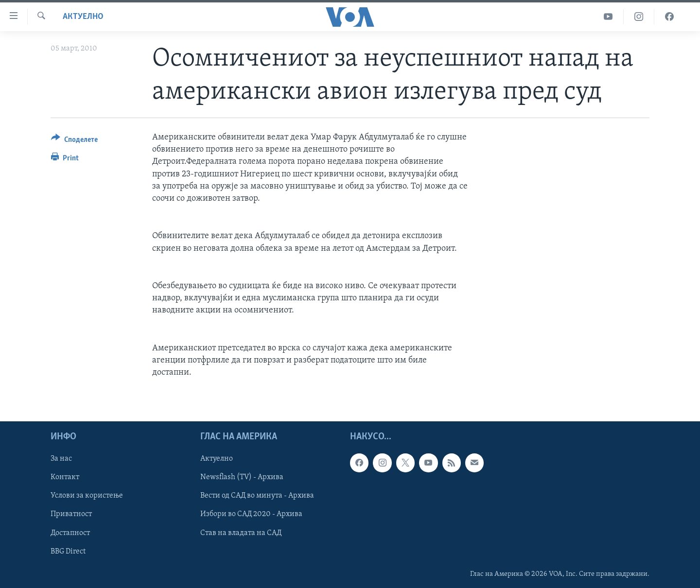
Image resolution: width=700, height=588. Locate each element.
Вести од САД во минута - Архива (257, 496)
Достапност (70, 533)
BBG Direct (68, 552)
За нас (61, 459)
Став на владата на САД (241, 533)
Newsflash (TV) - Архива (242, 478)
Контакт (65, 478)
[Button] (74, 141)
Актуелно (83, 17)
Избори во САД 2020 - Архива (251, 515)
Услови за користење (87, 496)
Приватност (71, 515)
